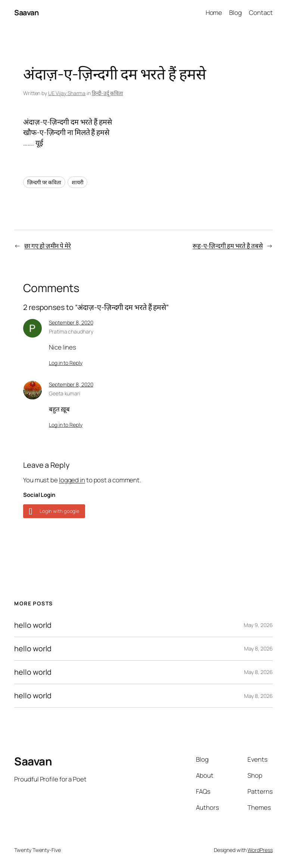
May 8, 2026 (258, 648)
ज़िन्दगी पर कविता (44, 182)
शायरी (78, 182)
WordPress (260, 850)
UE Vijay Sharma (67, 93)
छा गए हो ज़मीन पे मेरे (48, 246)
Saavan (26, 12)
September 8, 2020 (71, 322)
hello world (33, 625)
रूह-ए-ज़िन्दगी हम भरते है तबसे (228, 246)
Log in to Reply (66, 363)
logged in (72, 480)
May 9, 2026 (258, 625)
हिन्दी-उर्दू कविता (107, 93)
